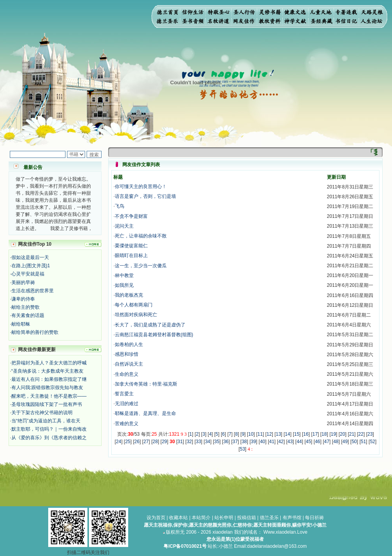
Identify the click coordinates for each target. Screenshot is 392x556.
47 (327, 442)
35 (217, 442)
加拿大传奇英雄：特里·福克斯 (146, 384)
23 (370, 434)
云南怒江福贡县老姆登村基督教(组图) (154, 335)
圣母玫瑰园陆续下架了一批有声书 (47, 404)
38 (244, 442)
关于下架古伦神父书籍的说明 (42, 413)
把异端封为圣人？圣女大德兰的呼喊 (49, 363)
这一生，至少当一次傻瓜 (141, 266)
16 (306, 434)
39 (253, 442)
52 (373, 442)
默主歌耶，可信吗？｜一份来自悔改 (49, 429)
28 (155, 442)
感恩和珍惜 (127, 354)
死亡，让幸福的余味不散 (141, 236)
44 (299, 442)
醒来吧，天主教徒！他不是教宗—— (49, 396)
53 (242, 449)
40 (262, 442)
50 (354, 442)
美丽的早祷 (23, 283)
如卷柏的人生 (129, 344)
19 (333, 434)
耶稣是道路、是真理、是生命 (145, 413)
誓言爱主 (124, 394)
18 (324, 434)
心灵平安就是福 (28, 274)
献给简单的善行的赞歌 (35, 332)
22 (361, 434)
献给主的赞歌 (25, 307)
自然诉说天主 (129, 364)
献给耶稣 (21, 324)
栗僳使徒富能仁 (131, 246)
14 (288, 434)
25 (128, 442)
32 (189, 442)
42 (281, 442)
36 (226, 442)
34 (208, 442)
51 (363, 442)
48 (336, 442)
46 (317, 442)
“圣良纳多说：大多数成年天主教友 (47, 371)
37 (235, 442)
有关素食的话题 (28, 315)
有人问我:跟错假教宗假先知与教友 (47, 388)
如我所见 (124, 285)
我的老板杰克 (129, 295)
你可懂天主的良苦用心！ (141, 187)
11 (260, 434)
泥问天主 (124, 226)
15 (297, 434)
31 (180, 442)
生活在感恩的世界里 (33, 291)
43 (290, 442)
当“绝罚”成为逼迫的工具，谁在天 (46, 421)
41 (272, 442)
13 (278, 434)
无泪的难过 (127, 404)
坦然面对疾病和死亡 (136, 315)
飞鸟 (120, 206)
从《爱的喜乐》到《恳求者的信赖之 (49, 438)
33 (199, 442)
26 (137, 442)
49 (345, 442)
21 (351, 434)
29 (164, 442)
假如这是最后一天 (30, 257)
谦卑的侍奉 (23, 299)
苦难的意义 (127, 424)
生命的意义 (127, 374)
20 (342, 434)
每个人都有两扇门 (134, 305)
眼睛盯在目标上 (131, 255)
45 (308, 442)
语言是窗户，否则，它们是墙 (145, 196)
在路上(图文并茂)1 (31, 266)
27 (146, 442)
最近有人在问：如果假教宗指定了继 (49, 379)
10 (251, 434)
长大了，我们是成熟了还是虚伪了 (150, 325)
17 (315, 434)
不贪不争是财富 (131, 216)
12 (269, 434)
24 (119, 442)
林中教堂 (124, 275)
